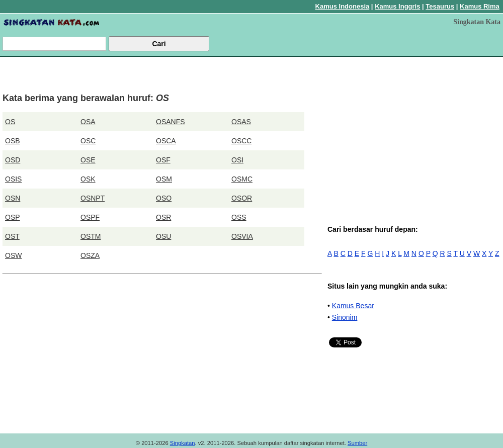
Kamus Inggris (397, 6)
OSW (13, 255)
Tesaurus (440, 6)
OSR (163, 217)
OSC (88, 141)
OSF (163, 160)
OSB (13, 141)
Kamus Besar (353, 306)
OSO (164, 198)
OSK (88, 179)
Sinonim (345, 317)
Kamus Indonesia (343, 6)
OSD (13, 160)
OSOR (242, 198)
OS (10, 122)
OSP (13, 217)
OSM (164, 179)
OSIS (13, 179)
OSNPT (93, 198)
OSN (13, 198)
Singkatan (183, 443)
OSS (239, 217)
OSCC (241, 141)
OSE (88, 160)
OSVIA (242, 236)
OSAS (241, 122)
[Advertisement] (415, 130)
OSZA (90, 255)
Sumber (357, 443)
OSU (163, 236)
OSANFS (171, 122)
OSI (237, 160)
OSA (88, 122)
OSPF (90, 217)
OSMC (242, 179)
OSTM (91, 236)
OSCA (166, 141)
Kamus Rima (480, 6)
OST (12, 236)
